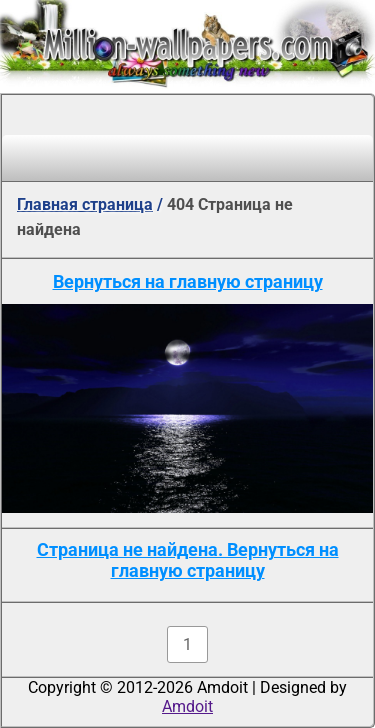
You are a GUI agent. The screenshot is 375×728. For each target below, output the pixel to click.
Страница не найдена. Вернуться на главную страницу (188, 560)
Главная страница (85, 204)
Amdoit (187, 706)
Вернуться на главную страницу (188, 281)
